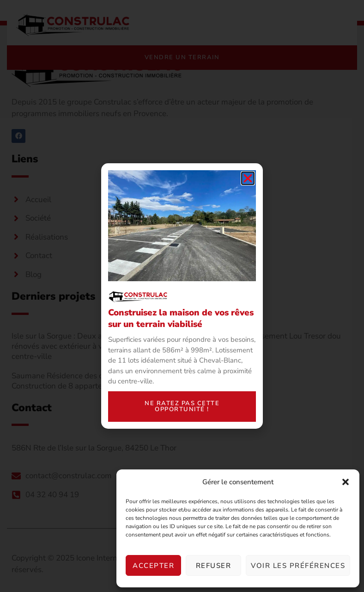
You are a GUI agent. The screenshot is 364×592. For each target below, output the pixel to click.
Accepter (153, 566)
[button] (346, 482)
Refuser (214, 566)
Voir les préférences (298, 566)
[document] (182, 296)
